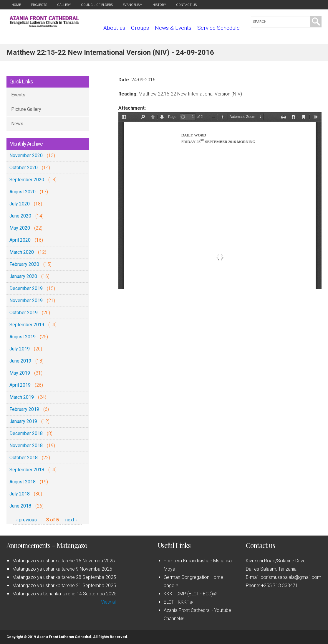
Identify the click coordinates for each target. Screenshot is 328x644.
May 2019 (20, 373)
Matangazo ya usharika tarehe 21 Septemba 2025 (64, 585)
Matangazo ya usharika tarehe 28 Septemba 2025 (64, 577)
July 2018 (20, 494)
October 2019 (24, 313)
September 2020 (27, 180)
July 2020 (20, 204)
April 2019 (20, 385)
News (17, 124)
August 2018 (23, 482)
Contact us (186, 5)
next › (71, 520)
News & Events (173, 28)
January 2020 (23, 276)
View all (109, 602)
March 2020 (22, 252)
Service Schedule (218, 28)
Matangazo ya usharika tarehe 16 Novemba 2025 (64, 561)
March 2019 (22, 397)
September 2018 (27, 470)
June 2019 (20, 361)
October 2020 (24, 168)
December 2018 (26, 433)
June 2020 (20, 216)
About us (114, 28)
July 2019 (20, 349)
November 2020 (26, 155)
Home (16, 5)
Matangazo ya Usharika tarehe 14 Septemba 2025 (64, 594)
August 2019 (23, 337)
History (159, 5)
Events (18, 95)
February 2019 (24, 409)
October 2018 (24, 458)
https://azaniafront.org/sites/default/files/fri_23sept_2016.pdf (220, 201)
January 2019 (23, 421)
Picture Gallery (26, 109)
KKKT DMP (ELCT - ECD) (190, 594)
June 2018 (20, 506)
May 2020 (20, 228)
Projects (39, 5)
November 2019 (26, 300)
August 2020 (23, 192)
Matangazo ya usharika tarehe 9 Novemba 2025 (62, 569)
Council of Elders (97, 5)
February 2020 (24, 264)
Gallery (64, 5)
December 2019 (26, 288)
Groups (140, 28)
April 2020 (20, 240)
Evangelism (133, 5)
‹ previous (26, 520)
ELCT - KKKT (178, 602)
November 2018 (26, 445)
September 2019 (27, 325)
